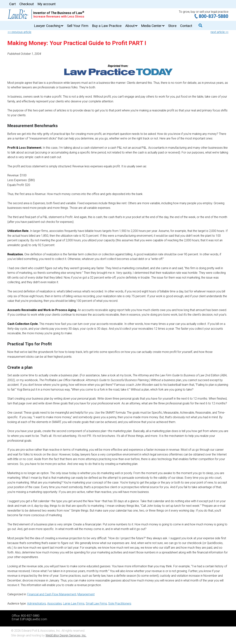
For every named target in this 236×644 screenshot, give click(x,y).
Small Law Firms (96, 604)
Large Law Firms (74, 604)
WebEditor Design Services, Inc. (66, 635)
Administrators (37, 604)
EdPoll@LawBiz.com (34, 619)
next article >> (219, 32)
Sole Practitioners (120, 604)
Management (86, 594)
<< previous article (19, 32)
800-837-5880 (214, 16)
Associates (54, 604)
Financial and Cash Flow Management (52, 594)
